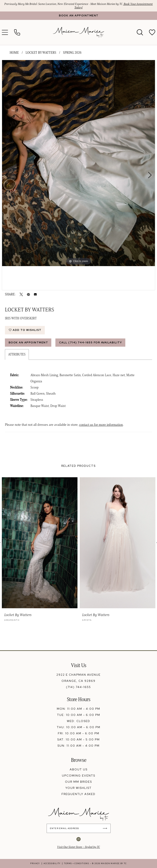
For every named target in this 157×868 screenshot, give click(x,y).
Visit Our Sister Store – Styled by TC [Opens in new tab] (78, 847)
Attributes (17, 354)
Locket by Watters (41, 53)
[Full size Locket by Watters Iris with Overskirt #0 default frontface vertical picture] (78, 163)
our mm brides (78, 782)
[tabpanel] (78, 163)
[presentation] (40, 543)
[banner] (78, 32)
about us (79, 769)
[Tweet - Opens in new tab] (21, 294)
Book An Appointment (28, 342)
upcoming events (79, 776)
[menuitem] (17, 32)
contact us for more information (101, 425)
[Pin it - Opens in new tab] (28, 294)
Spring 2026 (72, 53)
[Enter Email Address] (79, 828)
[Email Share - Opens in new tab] (35, 294)
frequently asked (78, 794)
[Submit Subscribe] (106, 828)
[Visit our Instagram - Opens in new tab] (78, 839)
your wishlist (78, 788)
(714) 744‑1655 (78, 687)
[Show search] (140, 32)
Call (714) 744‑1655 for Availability (91, 342)
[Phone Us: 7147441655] (17, 32)
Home (14, 53)
